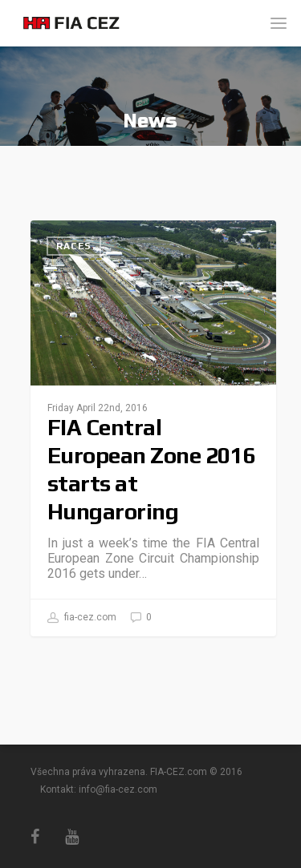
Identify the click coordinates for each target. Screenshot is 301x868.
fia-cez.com (82, 618)
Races (74, 246)
